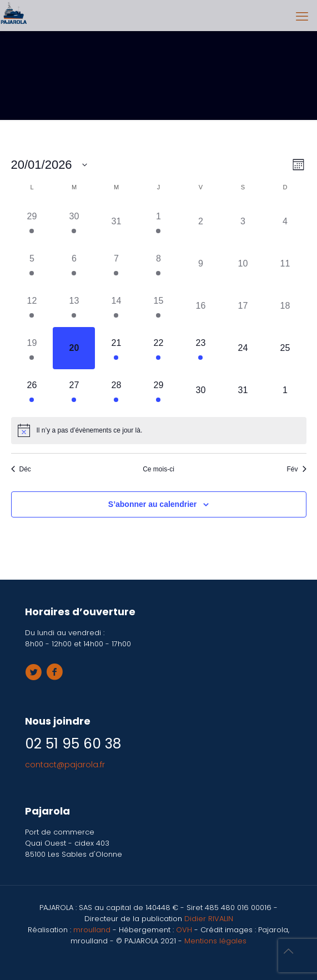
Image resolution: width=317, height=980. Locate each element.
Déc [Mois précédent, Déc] (21, 469)
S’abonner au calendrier (153, 504)
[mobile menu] (302, 17)
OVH (185, 930)
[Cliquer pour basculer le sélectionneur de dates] (49, 165)
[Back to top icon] (294, 957)
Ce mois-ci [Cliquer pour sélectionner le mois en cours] (158, 469)
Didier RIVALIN (209, 919)
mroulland (92, 930)
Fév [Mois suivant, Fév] (296, 469)
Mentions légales (215, 941)
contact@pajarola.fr (65, 765)
